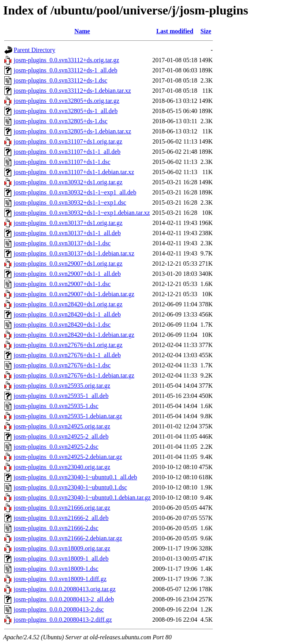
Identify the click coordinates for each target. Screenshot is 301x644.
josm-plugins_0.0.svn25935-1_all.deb (61, 396)
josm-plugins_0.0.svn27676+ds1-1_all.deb (67, 355)
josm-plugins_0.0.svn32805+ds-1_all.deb (66, 111)
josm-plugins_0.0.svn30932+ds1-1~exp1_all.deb (75, 192)
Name (82, 31)
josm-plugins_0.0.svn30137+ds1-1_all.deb (67, 233)
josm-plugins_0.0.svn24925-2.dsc (56, 447)
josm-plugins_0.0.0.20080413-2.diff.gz (63, 620)
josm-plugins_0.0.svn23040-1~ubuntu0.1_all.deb (75, 477)
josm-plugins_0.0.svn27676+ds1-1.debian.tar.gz (74, 375)
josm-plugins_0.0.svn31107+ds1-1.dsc (62, 162)
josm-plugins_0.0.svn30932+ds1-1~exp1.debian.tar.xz (82, 213)
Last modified (175, 31)
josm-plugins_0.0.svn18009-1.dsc (56, 569)
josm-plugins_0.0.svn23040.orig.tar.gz (62, 467)
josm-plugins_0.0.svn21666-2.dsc (56, 528)
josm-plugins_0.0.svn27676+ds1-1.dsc (62, 365)
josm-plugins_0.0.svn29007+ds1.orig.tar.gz (68, 264)
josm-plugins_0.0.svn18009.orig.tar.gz (62, 548)
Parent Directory (34, 50)
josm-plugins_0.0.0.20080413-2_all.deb (64, 599)
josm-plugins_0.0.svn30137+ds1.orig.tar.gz (68, 223)
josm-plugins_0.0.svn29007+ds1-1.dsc (62, 284)
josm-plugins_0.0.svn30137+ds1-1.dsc (62, 243)
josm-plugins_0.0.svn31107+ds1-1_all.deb (67, 152)
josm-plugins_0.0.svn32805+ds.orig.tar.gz (67, 101)
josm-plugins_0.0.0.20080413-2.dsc (59, 609)
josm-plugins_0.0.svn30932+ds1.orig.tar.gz (68, 182)
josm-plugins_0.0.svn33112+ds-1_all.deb (66, 70)
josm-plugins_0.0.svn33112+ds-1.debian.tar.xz (72, 91)
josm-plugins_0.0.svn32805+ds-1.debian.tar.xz (72, 131)
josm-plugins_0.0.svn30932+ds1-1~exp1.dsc (70, 202)
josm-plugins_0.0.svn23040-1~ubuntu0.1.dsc (70, 487)
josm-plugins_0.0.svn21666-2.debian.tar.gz (68, 538)
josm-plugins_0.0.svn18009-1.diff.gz (60, 579)
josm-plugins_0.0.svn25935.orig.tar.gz (62, 386)
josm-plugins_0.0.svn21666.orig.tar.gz (62, 508)
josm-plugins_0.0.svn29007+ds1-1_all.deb (67, 274)
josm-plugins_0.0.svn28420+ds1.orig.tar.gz (68, 304)
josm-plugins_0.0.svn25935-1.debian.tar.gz (68, 416)
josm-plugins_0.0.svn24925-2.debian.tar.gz (68, 457)
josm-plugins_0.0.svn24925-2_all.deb (61, 436)
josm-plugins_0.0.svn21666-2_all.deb (61, 518)
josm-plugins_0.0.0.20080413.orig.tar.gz (65, 589)
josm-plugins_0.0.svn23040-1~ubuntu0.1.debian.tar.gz (82, 497)
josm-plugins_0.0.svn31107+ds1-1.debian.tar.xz (74, 172)
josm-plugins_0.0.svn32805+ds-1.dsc (61, 121)
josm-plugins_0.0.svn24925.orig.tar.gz (62, 426)
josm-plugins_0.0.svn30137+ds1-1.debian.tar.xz (74, 253)
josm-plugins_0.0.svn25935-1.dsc (56, 406)
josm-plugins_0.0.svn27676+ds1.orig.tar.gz (68, 345)
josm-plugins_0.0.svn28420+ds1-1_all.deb (67, 314)
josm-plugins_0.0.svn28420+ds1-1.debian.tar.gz (74, 335)
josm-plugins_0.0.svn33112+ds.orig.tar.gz (66, 60)
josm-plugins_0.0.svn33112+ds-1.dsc (60, 80)
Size (206, 31)
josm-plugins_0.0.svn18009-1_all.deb (61, 559)
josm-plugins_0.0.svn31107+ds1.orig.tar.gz (68, 141)
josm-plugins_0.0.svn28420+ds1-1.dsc (62, 325)
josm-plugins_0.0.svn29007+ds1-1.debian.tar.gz (74, 294)
